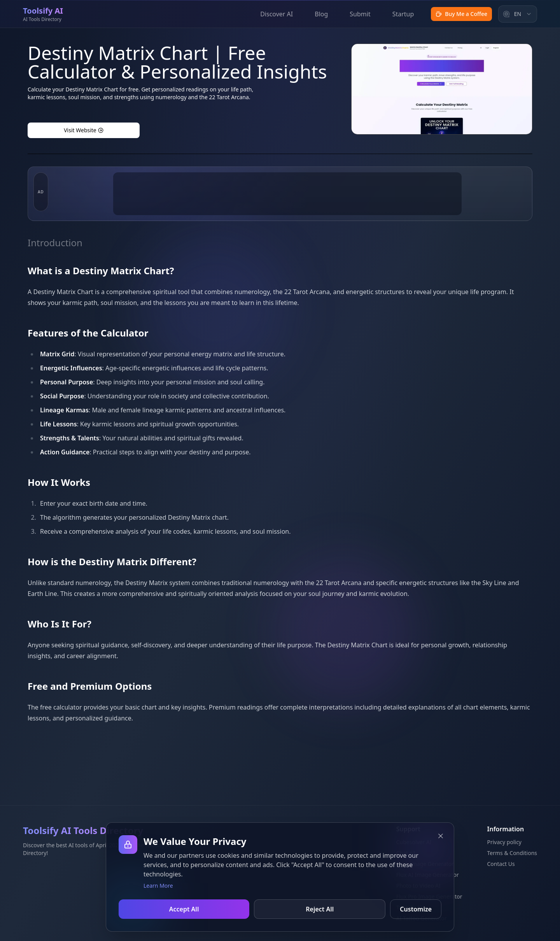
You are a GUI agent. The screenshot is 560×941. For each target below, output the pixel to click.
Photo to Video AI (418, 886)
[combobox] (518, 14)
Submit (360, 14)
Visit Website (84, 130)
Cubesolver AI (414, 842)
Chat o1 (406, 853)
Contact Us (501, 864)
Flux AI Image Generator (428, 875)
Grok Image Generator (425, 864)
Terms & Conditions (512, 853)
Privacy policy (505, 842)
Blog (321, 14)
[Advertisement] (287, 231)
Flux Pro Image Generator (429, 896)
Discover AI (276, 14)
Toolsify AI (409, 907)
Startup (403, 14)
